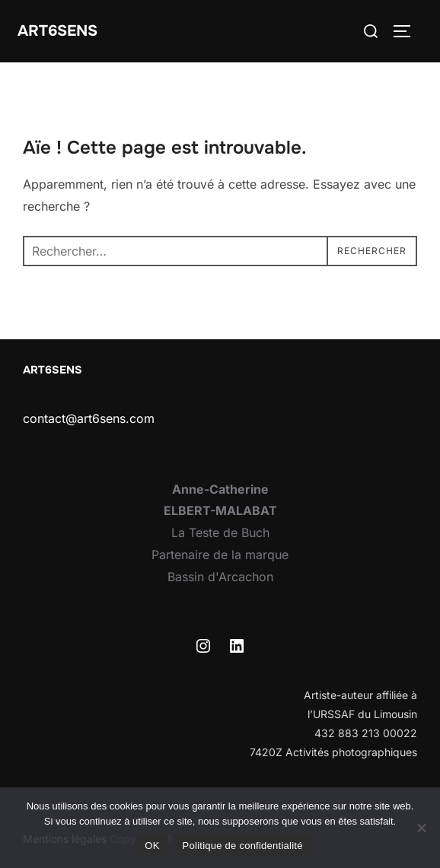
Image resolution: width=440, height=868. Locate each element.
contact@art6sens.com (89, 418)
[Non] (421, 828)
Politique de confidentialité (243, 846)
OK (152, 846)
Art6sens (57, 31)
